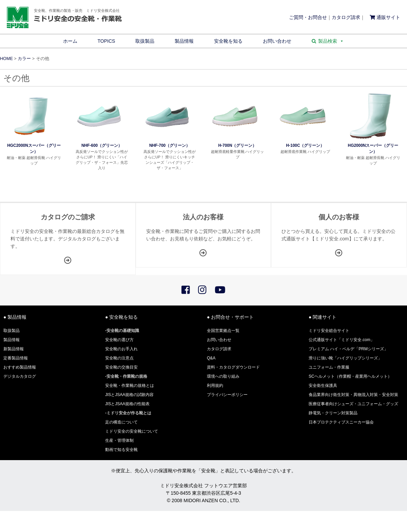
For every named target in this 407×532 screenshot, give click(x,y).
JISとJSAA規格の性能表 (127, 404)
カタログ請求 (346, 17)
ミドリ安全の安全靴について (132, 431)
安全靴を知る (228, 41)
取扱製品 (145, 41)
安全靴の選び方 (119, 340)
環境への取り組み (223, 376)
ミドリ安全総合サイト (329, 331)
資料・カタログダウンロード (233, 367)
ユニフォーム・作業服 (329, 367)
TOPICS (106, 41)
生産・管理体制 (119, 440)
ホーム (70, 41)
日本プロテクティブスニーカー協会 (341, 422)
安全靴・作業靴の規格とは (130, 386)
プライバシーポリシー (227, 395)
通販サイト (385, 17)
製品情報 (184, 41)
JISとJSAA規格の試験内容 (129, 395)
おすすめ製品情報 (20, 367)
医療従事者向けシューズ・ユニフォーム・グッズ (353, 404)
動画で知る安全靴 (121, 450)
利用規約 (215, 386)
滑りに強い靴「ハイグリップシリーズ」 (345, 358)
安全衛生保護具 (323, 386)
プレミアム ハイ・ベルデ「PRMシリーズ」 (348, 349)
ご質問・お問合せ (308, 17)
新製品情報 (14, 349)
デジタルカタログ (20, 376)
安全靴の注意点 (119, 358)
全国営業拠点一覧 (223, 331)
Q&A (211, 358)
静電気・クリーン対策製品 (333, 413)
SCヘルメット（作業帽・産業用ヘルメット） (350, 376)
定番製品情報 (16, 358)
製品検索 (331, 41)
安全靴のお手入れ (121, 349)
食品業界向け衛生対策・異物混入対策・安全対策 (353, 395)
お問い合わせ (277, 41)
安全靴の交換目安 (121, 367)
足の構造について (121, 422)
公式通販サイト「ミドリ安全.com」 (342, 340)
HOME (6, 59)
